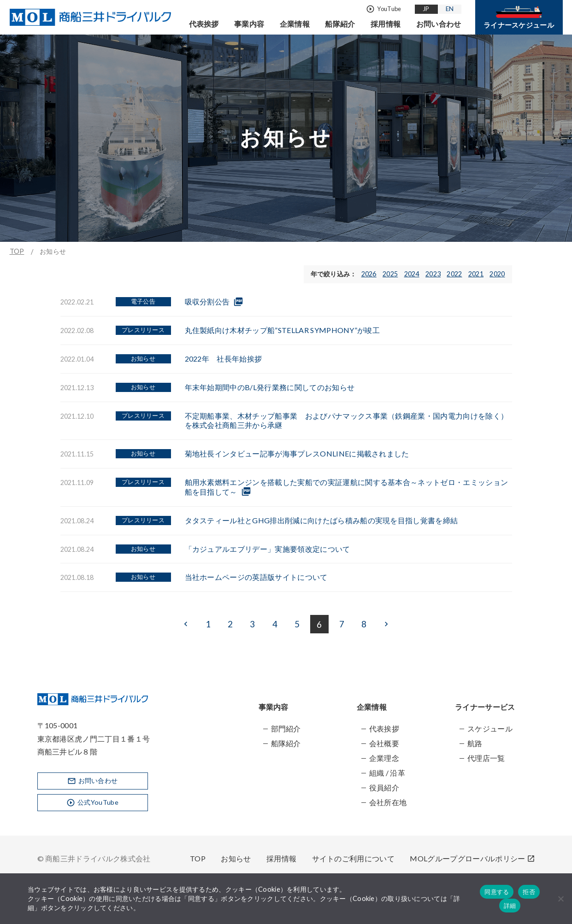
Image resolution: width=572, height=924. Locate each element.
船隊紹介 (340, 24)
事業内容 (249, 24)
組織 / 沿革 (387, 773)
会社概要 (384, 743)
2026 (369, 274)
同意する (497, 892)
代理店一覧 (486, 758)
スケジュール (490, 728)
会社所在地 (388, 802)
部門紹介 (286, 728)
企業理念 (384, 758)
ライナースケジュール (519, 18)
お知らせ (236, 858)
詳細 (510, 906)
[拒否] (560, 899)
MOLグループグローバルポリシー (472, 858)
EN (450, 9)
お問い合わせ (439, 24)
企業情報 (295, 24)
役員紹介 (384, 787)
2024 (412, 274)
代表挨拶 (204, 24)
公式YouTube (92, 802)
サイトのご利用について (354, 858)
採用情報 (386, 24)
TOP (17, 251)
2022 (454, 274)
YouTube (383, 9)
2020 (497, 274)
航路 (475, 743)
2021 (476, 274)
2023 (433, 274)
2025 (390, 274)
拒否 (529, 892)
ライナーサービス (485, 707)
